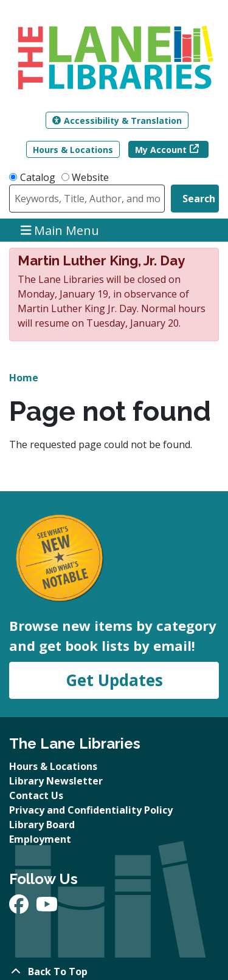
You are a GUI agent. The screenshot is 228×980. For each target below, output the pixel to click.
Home (24, 378)
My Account (161, 150)
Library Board (42, 825)
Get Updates (114, 680)
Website (90, 177)
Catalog (38, 177)
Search (199, 199)
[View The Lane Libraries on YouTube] (47, 908)
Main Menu (60, 230)
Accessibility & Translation (117, 121)
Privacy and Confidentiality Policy (91, 810)
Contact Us (36, 795)
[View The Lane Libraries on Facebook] (20, 908)
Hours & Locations (73, 150)
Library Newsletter (56, 781)
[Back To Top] (114, 971)
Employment (40, 839)
